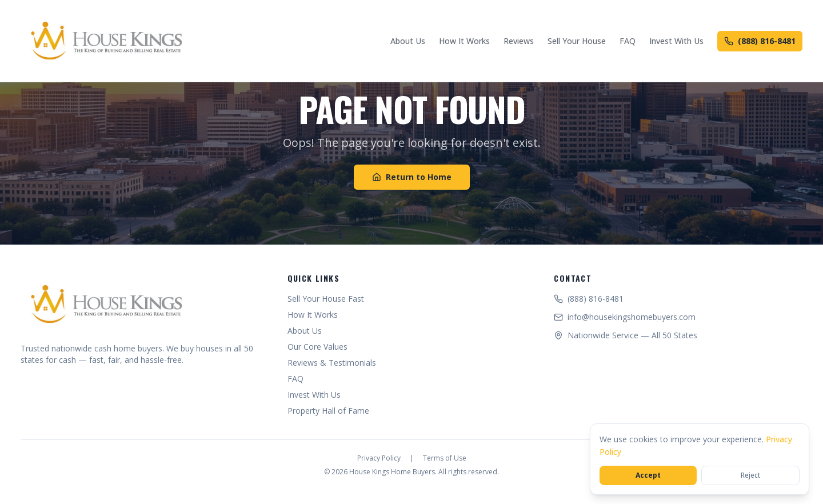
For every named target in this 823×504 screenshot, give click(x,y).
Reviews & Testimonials (332, 363)
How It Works (464, 41)
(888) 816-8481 (760, 41)
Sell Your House (577, 41)
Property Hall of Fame (328, 411)
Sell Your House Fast (326, 299)
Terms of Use (445, 458)
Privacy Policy (379, 458)
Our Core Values (317, 347)
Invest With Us (676, 41)
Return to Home (412, 177)
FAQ (628, 41)
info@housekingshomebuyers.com (625, 317)
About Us (408, 41)
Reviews (519, 41)
